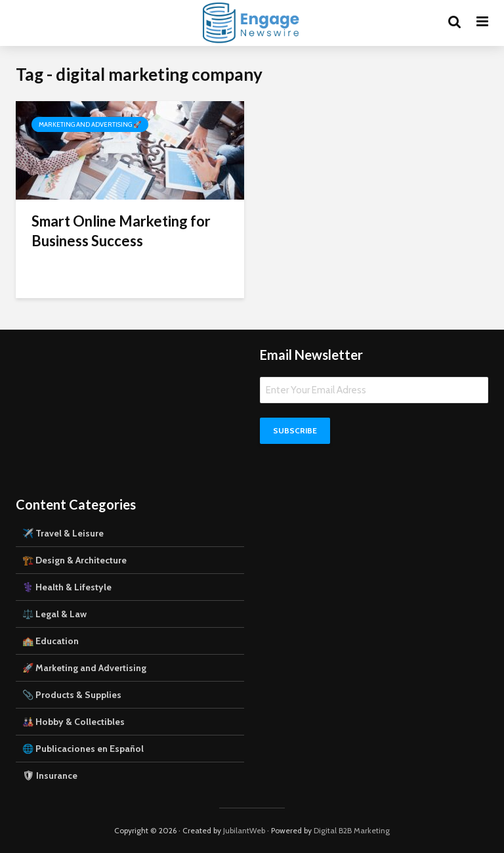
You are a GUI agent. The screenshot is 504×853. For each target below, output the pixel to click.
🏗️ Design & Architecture (74, 560)
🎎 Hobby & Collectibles (73, 722)
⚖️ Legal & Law (54, 614)
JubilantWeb (244, 830)
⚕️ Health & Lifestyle (67, 587)
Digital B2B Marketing (352, 830)
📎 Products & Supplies (72, 695)
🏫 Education (51, 641)
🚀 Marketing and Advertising (84, 668)
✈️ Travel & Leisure (63, 533)
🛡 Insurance (50, 776)
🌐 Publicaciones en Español (83, 749)
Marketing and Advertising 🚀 (90, 124)
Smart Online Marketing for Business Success (121, 231)
